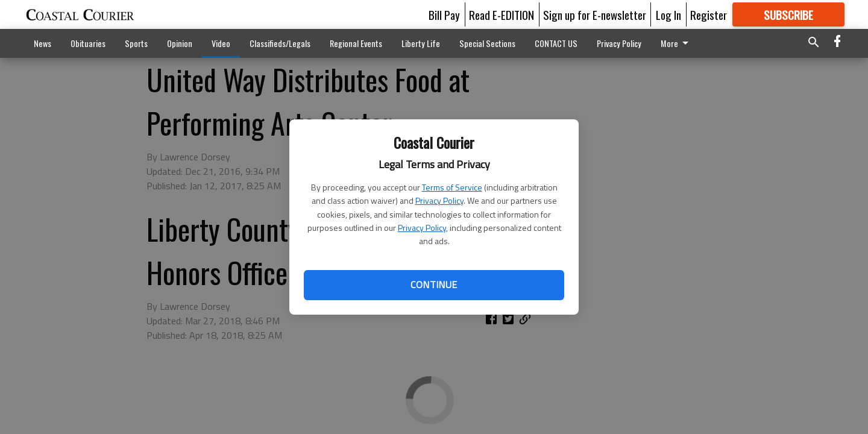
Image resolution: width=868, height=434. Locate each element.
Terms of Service (452, 187)
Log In (668, 14)
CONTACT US (556, 43)
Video (221, 43)
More (613, 43)
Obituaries (88, 43)
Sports (136, 43)
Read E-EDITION (502, 14)
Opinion (180, 43)
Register (709, 14)
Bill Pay (444, 14)
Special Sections (487, 43)
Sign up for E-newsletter (595, 14)
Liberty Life (421, 43)
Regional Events (356, 43)
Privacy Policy (439, 200)
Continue (434, 285)
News (42, 43)
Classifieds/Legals (280, 43)
